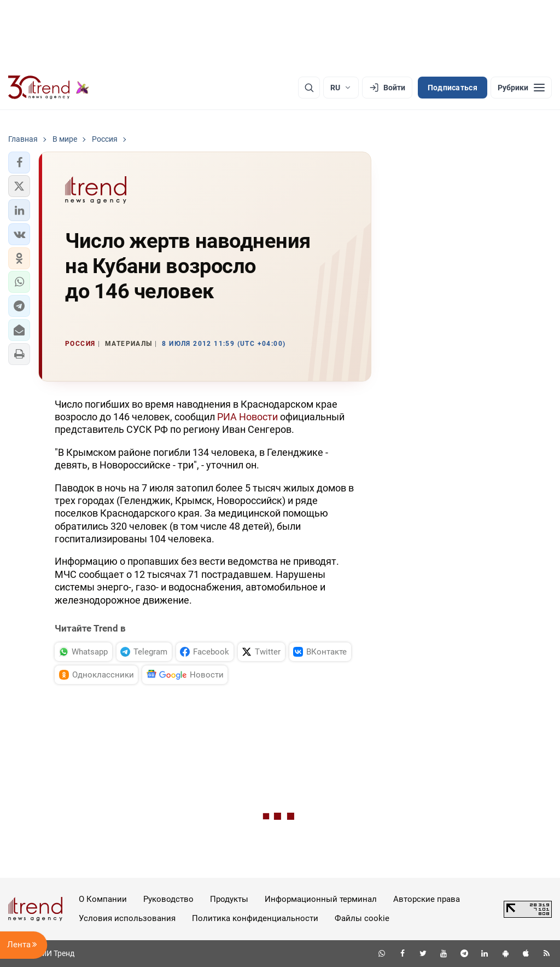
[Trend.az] (49, 88)
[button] (19, 163)
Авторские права (427, 899)
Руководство (168, 899)
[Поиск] (309, 88)
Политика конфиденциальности (255, 918)
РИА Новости (247, 417)
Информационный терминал (321, 899)
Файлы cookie (362, 918)
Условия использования (127, 918)
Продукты (229, 899)
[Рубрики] (521, 88)
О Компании (103, 899)
